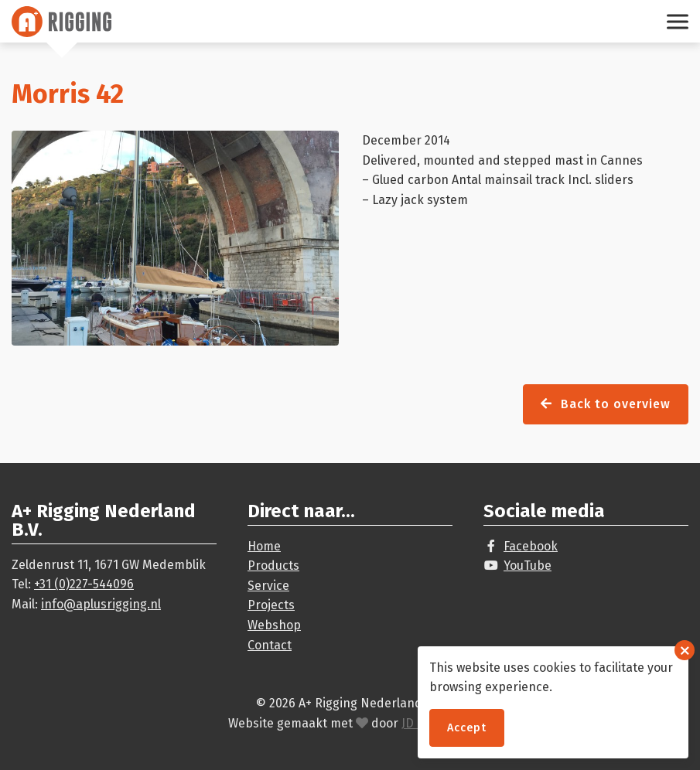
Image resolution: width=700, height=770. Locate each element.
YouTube (528, 566)
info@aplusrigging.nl (101, 604)
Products (273, 566)
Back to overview (606, 404)
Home (264, 546)
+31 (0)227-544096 (84, 584)
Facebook (531, 546)
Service (268, 586)
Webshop (274, 625)
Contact (270, 645)
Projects (271, 605)
